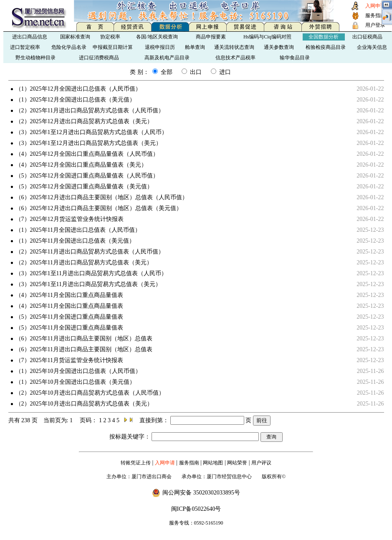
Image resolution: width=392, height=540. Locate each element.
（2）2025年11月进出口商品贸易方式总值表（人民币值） (90, 110)
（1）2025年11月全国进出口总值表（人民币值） (78, 230)
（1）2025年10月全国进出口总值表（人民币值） (78, 371)
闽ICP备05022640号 (196, 509)
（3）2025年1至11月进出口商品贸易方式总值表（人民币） (91, 273)
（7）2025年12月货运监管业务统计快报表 (70, 219)
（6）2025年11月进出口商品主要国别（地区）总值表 (84, 338)
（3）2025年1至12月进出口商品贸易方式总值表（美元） (89, 143)
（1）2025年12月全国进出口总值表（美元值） (75, 100)
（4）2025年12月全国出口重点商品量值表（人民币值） (87, 154)
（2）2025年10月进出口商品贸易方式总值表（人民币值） (90, 393)
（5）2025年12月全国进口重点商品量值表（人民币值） (87, 176)
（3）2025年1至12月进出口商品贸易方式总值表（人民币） (91, 132)
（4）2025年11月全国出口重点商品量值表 (69, 295)
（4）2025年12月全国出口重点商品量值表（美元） (81, 165)
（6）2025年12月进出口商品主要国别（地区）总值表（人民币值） (102, 197)
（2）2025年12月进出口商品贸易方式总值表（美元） (84, 121)
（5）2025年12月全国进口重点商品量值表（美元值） (84, 186)
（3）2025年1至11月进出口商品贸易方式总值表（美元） (88, 284)
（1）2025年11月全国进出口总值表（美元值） (75, 241)
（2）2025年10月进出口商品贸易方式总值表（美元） (84, 404)
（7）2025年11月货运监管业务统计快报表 (69, 360)
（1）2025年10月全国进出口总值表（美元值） (75, 382)
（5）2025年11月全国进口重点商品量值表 (69, 317)
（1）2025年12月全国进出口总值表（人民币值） (78, 89)
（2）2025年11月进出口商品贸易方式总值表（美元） (84, 262)
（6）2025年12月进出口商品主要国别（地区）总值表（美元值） (99, 208)
